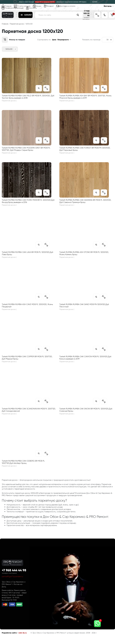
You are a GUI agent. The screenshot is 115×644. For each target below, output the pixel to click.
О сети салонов (24, 6)
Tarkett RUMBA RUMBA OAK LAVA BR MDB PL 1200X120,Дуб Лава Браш (27, 253)
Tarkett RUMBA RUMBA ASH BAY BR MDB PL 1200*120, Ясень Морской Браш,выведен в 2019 (85, 97)
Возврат (50, 6)
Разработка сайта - (10, 633)
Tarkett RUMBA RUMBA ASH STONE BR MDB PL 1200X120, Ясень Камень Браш (84, 253)
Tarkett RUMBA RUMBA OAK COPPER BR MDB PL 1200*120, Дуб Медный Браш (27, 358)
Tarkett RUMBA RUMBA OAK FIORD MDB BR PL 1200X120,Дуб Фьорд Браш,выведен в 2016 (28, 201)
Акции (39, 6)
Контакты (33, 8)
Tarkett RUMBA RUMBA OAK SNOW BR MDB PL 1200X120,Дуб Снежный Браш (86, 410)
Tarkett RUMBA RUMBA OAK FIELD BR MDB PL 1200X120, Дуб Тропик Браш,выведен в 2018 (28, 97)
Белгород (108, 6)
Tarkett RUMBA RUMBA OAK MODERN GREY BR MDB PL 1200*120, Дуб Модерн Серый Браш (26, 149)
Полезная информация (14, 8)
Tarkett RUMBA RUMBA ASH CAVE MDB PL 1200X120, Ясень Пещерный (27, 305)
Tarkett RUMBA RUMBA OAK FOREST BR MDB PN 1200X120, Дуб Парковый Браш (85, 149)
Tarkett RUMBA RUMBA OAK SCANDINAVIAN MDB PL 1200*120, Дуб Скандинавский (29, 410)
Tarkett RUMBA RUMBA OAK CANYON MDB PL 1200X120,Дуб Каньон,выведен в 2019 (85, 358)
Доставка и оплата (67, 6)
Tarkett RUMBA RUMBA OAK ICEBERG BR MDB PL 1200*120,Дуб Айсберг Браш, (23, 462)
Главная (8, 6)
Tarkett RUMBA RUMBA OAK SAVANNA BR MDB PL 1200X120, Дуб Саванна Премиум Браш (85, 201)
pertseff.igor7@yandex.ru (12, 576)
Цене (54, 40)
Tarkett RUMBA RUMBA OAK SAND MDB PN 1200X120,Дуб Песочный (84, 305)
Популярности (63, 40)
